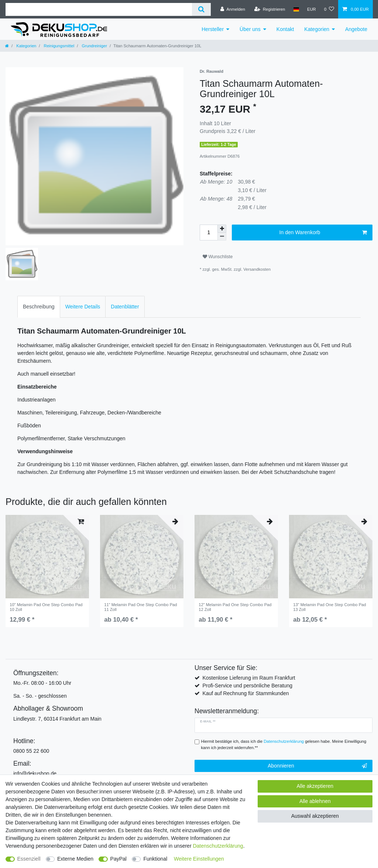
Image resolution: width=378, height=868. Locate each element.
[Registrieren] (270, 9)
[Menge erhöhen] (222, 229)
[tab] (39, 307)
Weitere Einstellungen (199, 859)
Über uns (250, 29)
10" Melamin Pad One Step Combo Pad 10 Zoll (46, 607)
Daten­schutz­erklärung (218, 846)
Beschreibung (39, 307)
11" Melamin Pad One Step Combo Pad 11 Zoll (140, 607)
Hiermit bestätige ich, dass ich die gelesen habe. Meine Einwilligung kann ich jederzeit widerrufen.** (284, 744)
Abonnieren (317, 766)
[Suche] (201, 9)
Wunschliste (218, 257)
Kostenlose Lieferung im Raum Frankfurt (249, 678)
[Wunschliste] (329, 9)
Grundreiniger (94, 46)
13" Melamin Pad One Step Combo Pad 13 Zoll (329, 607)
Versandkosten (257, 269)
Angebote (356, 29)
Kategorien (317, 29)
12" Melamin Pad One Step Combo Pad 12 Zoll (235, 607)
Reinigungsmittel (58, 46)
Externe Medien (75, 859)
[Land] (296, 9)
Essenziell (29, 859)
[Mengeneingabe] (209, 233)
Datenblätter (125, 307)
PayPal (118, 859)
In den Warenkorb (323, 233)
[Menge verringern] (222, 237)
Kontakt (285, 29)
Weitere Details (83, 307)
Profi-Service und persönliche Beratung (247, 686)
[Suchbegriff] (99, 9)
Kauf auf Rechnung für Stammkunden (245, 693)
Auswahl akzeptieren (315, 816)
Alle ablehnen (315, 801)
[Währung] (312, 9)
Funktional (155, 859)
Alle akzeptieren (315, 786)
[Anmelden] (233, 9)
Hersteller (213, 29)
